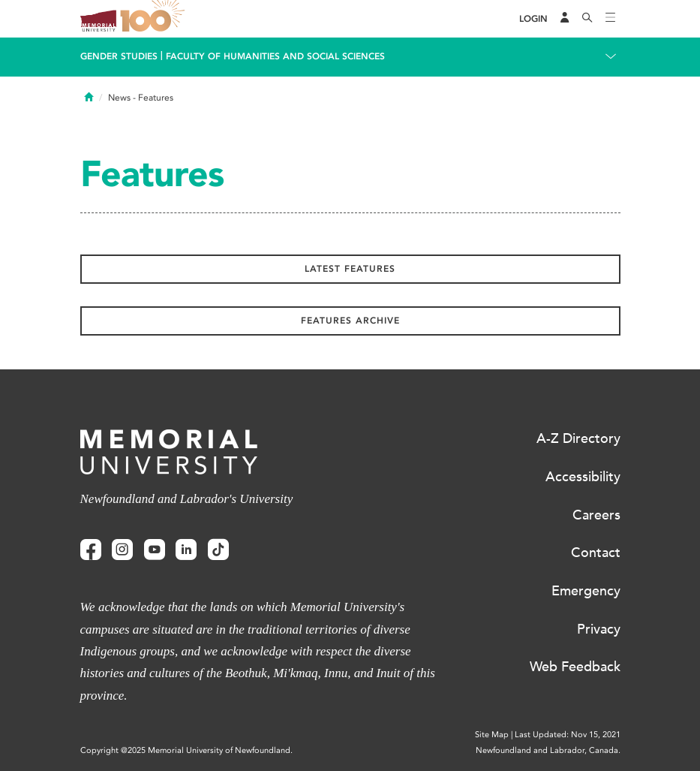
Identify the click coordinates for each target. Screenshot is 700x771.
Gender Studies (119, 56)
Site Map (492, 735)
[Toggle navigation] (611, 19)
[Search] (587, 19)
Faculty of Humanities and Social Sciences (275, 56)
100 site (155, 19)
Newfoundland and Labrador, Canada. (548, 750)
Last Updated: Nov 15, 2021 (568, 735)
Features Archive (350, 321)
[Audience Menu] (565, 19)
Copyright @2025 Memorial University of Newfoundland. (186, 750)
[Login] (533, 19)
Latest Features (350, 269)
